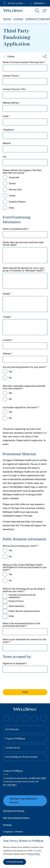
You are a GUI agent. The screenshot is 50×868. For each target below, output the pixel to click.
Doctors (7, 19)
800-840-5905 (39, 778)
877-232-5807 (10, 785)
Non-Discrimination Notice (16, 818)
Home (9, 56)
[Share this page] (45, 57)
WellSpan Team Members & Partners (22, 801)
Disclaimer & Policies (14, 811)
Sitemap (7, 825)
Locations (18, 19)
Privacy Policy (34, 854)
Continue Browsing (15, 862)
